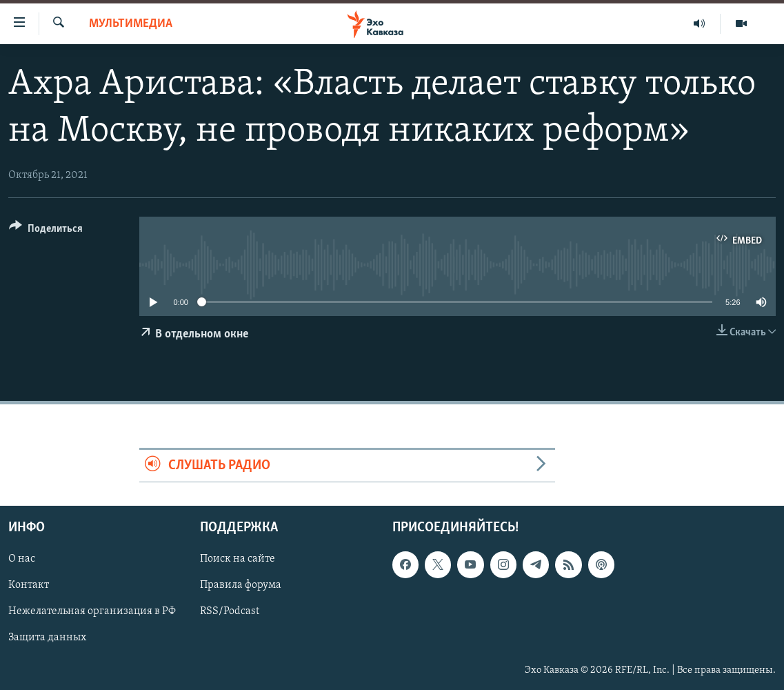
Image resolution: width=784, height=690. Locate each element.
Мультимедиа (131, 24)
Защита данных (47, 638)
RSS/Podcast (230, 612)
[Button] (46, 231)
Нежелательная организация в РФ (92, 612)
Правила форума (241, 586)
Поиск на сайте (238, 559)
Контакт (29, 586)
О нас (22, 559)
